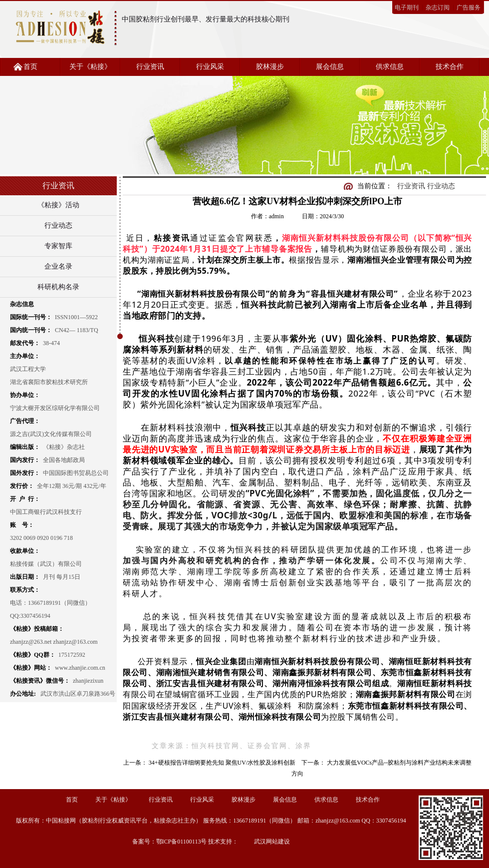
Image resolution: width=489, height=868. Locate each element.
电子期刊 (407, 7)
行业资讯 (150, 67)
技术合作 (450, 67)
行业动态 (58, 225)
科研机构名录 (58, 287)
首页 (30, 67)
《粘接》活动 (58, 205)
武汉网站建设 (272, 842)
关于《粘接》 (90, 67)
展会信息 (330, 67)
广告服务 (469, 7)
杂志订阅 (438, 7)
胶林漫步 (270, 67)
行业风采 (210, 67)
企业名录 (58, 266)
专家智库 (58, 246)
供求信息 (390, 67)
